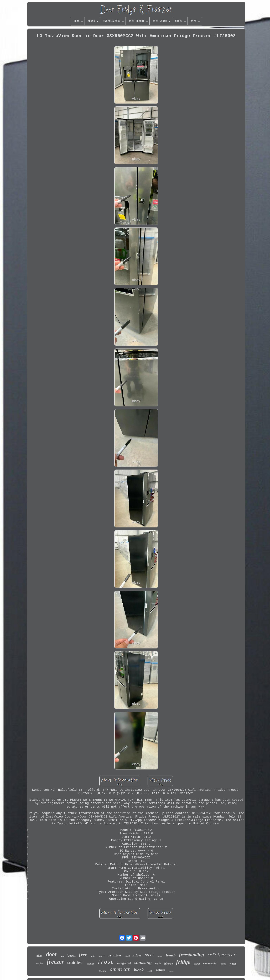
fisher (103, 971)
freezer (55, 962)
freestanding (192, 955)
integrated (124, 963)
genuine (114, 956)
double (150, 971)
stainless (75, 963)
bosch (71, 955)
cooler (171, 971)
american (120, 969)
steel (149, 955)
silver (137, 955)
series (40, 963)
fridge (183, 962)
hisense (168, 964)
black (139, 970)
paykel (197, 964)
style (158, 963)
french (171, 955)
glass (40, 956)
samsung (143, 962)
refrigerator (222, 955)
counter (90, 964)
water (233, 964)
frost (105, 962)
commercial (210, 963)
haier (101, 956)
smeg (223, 964)
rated (127, 956)
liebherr (160, 957)
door (52, 954)
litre (62, 956)
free (83, 954)
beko (93, 956)
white (161, 970)
